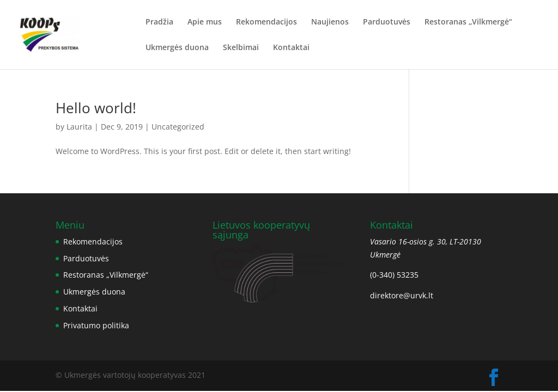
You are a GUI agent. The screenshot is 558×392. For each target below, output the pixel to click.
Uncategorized (178, 127)
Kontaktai (291, 48)
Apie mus (205, 22)
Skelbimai (241, 48)
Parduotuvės (387, 22)
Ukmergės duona (177, 48)
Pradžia (159, 22)
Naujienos (330, 22)
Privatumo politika (96, 325)
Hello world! (96, 108)
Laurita (79, 127)
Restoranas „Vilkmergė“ (468, 22)
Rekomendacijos (266, 22)
